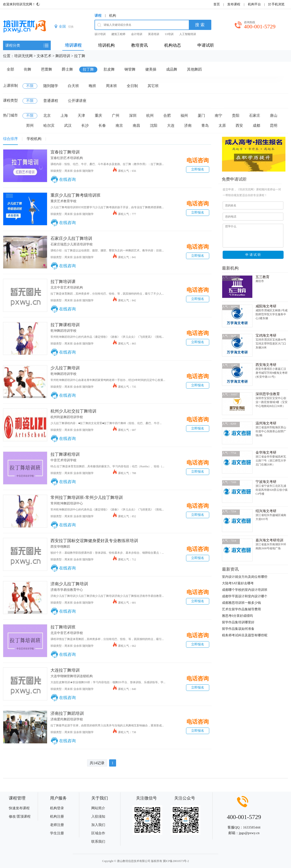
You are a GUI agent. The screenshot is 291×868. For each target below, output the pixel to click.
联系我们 (98, 842)
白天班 (73, 86)
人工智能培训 (188, 34)
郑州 (30, 125)
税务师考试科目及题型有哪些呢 (245, 635)
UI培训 (169, 34)
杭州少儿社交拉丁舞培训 (73, 411)
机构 (113, 16)
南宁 (218, 115)
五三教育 (263, 277)
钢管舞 (130, 69)
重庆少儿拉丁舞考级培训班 (76, 195)
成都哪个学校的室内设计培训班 (245, 590)
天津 (81, 115)
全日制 (132, 86)
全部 (10, 69)
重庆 (98, 115)
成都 (256, 125)
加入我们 (98, 825)
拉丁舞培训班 (63, 627)
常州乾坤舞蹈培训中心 (67, 503)
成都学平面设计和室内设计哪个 (245, 596)
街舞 (28, 69)
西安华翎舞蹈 (60, 547)
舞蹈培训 (63, 56)
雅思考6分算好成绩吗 (237, 616)
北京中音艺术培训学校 (67, 633)
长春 (102, 125)
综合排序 (10, 139)
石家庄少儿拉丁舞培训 (71, 238)
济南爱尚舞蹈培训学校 (67, 719)
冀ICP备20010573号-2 (176, 861)
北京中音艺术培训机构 (67, 288)
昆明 (274, 125)
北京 (47, 115)
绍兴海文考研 (266, 511)
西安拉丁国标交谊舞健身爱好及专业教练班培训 (94, 541)
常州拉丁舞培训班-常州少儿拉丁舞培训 (87, 497)
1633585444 (252, 827)
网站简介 (98, 808)
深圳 (133, 115)
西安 (239, 125)
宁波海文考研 (266, 482)
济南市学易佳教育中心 (67, 590)
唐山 (274, 115)
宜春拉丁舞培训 (65, 152)
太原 (222, 125)
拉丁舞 (80, 56)
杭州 (150, 115)
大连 (171, 125)
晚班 (92, 86)
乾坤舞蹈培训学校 (63, 331)
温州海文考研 (266, 423)
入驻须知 (98, 816)
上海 (64, 115)
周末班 (111, 86)
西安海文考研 (266, 365)
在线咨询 (67, 179)
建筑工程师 (118, 34)
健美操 (151, 69)
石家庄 (255, 115)
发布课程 (234, 4)
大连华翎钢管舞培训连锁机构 (72, 676)
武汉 (68, 125)
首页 (217, 4)
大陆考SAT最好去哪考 (238, 583)
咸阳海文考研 (266, 306)
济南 (188, 125)
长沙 (85, 125)
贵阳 (236, 115)
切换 (71, 27)
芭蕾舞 (47, 69)
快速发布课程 (19, 808)
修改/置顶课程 (20, 816)
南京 (119, 125)
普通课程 (51, 101)
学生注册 (57, 833)
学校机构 (34, 139)
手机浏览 (278, 4)
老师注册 (57, 825)
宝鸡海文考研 (266, 335)
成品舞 (172, 69)
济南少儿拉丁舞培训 (69, 584)
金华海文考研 (266, 452)
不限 (30, 86)
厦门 (201, 115)
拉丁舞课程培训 (65, 325)
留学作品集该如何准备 (238, 629)
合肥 (167, 115)
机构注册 (57, 816)
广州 (116, 115)
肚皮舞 (109, 69)
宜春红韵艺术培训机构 (67, 158)
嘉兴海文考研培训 (269, 540)
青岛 (205, 125)
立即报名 (198, 169)
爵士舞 (67, 69)
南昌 (136, 125)
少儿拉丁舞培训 (65, 368)
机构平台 (254, 4)
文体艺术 (44, 56)
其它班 (153, 86)
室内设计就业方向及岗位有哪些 (245, 577)
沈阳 (154, 125)
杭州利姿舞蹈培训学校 (67, 417)
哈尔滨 (49, 125)
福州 (184, 115)
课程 (98, 16)
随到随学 (51, 86)
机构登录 (57, 808)
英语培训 (154, 34)
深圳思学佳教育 (268, 394)
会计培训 (137, 34)
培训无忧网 (23, 56)
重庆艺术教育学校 (63, 201)
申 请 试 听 (253, 255)
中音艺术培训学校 (63, 460)
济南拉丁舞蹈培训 (67, 713)
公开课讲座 (77, 101)
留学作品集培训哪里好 (238, 622)
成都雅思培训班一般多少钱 (241, 603)
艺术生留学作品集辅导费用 (241, 609)
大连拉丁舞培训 (65, 670)
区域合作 (98, 833)
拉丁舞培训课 (63, 282)
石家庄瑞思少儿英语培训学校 (72, 244)
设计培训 (100, 34)
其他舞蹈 (194, 69)
